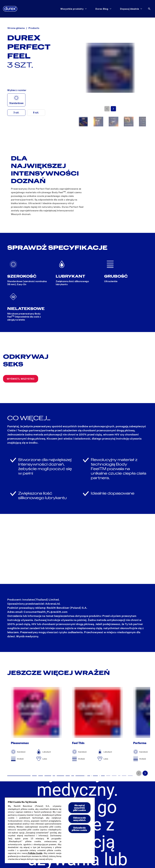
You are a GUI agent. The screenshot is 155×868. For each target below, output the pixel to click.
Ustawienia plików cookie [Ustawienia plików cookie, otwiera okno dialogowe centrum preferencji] (79, 829)
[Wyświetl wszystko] (21, 379)
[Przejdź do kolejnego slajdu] (113, 109)
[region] (50, 830)
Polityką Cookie (35, 853)
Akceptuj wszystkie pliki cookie (79, 808)
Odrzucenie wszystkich (80, 819)
